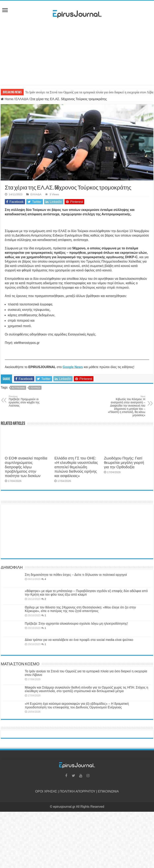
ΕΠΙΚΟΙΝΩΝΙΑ (108, 791)
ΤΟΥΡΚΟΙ (35, 388)
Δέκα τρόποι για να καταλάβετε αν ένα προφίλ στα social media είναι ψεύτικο (79, 640)
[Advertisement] (77, 53)
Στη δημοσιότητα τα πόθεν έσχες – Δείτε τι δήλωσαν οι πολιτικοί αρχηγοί (76, 575)
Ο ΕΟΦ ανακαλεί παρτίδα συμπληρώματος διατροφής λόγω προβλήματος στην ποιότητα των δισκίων (26, 467)
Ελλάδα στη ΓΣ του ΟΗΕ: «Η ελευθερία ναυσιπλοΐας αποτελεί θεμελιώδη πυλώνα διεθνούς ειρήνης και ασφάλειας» (76, 467)
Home (7, 99)
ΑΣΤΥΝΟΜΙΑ (18, 388)
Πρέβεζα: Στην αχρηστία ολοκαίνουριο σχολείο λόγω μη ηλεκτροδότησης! (76, 624)
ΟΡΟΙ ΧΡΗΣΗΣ (46, 791)
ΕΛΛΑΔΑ (22, 99)
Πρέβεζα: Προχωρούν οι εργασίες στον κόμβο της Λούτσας (29, 401)
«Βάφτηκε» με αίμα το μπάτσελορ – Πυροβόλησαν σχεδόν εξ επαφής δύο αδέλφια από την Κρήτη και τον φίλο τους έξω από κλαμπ (86, 593)
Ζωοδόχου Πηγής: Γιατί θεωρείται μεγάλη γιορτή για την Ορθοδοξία (124, 463)
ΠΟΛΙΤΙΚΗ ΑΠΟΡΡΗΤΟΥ (77, 791)
